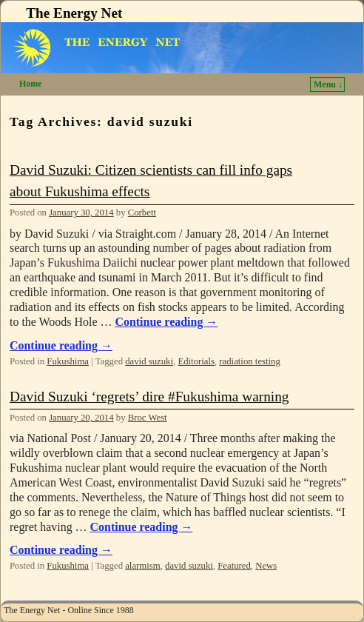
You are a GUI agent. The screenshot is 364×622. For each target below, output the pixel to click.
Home (31, 84)
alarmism (142, 566)
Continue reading (166, 322)
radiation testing (250, 361)
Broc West (148, 418)
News (266, 566)
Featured (234, 566)
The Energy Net (74, 13)
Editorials (196, 361)
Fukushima (68, 361)
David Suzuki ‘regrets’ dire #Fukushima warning (149, 397)
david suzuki (149, 361)
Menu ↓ (328, 84)
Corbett (142, 213)
